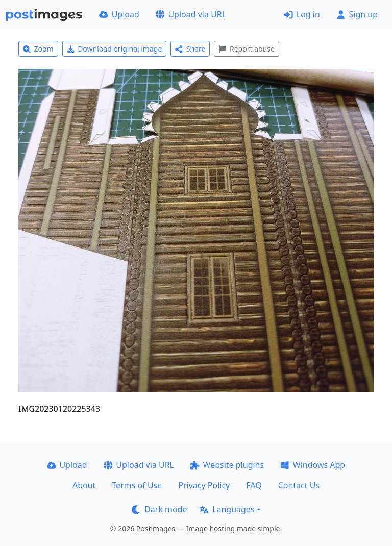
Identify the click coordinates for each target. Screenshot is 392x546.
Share (190, 49)
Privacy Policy (204, 485)
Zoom (38, 49)
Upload (119, 14)
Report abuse (246, 49)
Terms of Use (137, 485)
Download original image (115, 49)
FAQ (254, 485)
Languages (227, 509)
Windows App (313, 465)
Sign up (357, 14)
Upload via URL (191, 14)
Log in (302, 14)
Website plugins (227, 465)
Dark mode (159, 509)
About (84, 485)
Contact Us (299, 485)
